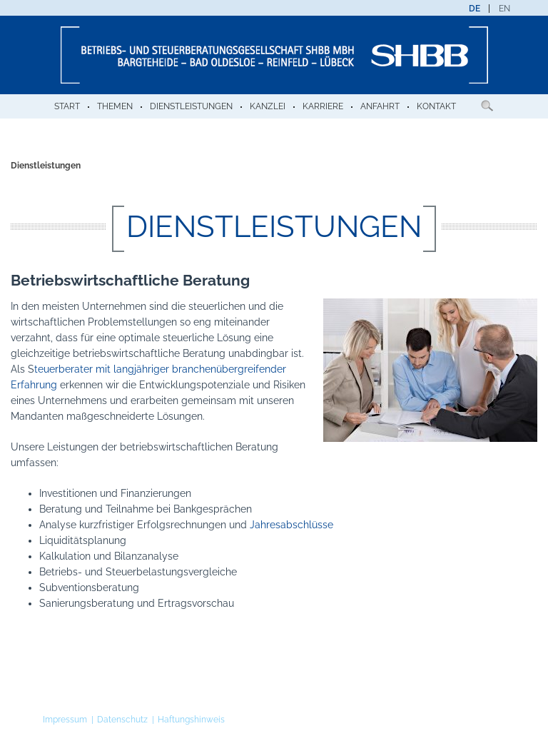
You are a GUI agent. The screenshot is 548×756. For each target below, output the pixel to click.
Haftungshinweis (191, 720)
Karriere (323, 106)
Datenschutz (122, 720)
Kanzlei (268, 106)
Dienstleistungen (191, 106)
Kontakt (436, 106)
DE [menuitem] (475, 9)
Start (67, 106)
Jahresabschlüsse (291, 525)
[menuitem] (475, 9)
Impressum (65, 720)
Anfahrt (380, 106)
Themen (115, 106)
